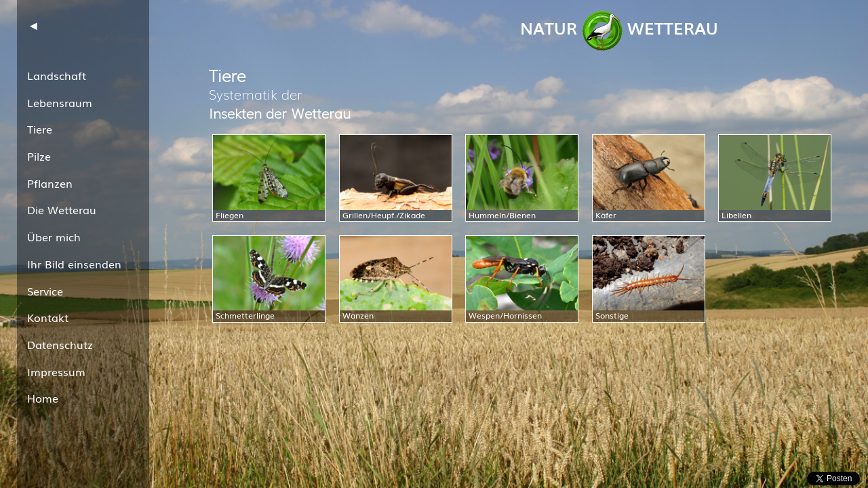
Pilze (39, 156)
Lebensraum (60, 102)
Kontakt (48, 317)
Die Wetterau (62, 209)
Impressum (56, 371)
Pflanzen (50, 183)
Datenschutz (60, 344)
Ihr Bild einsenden (74, 264)
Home (43, 398)
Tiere (40, 129)
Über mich (54, 237)
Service (45, 291)
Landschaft (57, 75)
